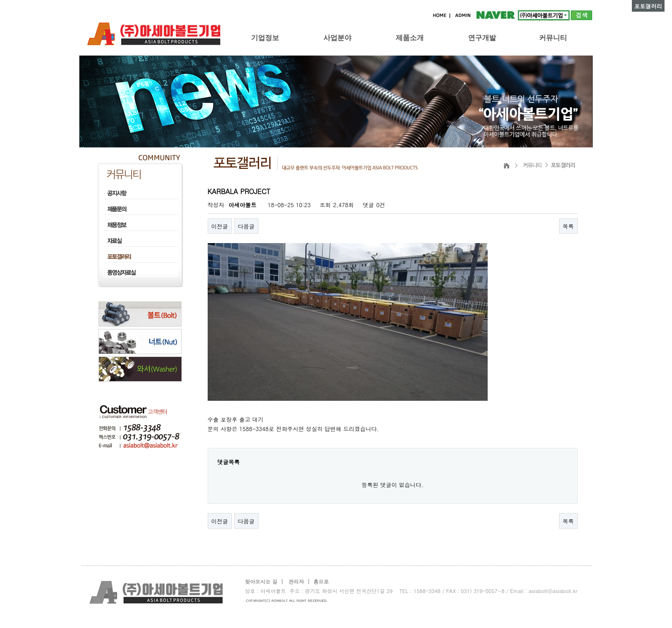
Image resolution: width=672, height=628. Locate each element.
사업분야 (337, 38)
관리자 (296, 582)
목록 (568, 226)
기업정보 (265, 38)
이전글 (220, 226)
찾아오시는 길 (261, 582)
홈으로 (321, 582)
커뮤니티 (553, 38)
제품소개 (410, 38)
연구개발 (482, 38)
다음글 (246, 226)
